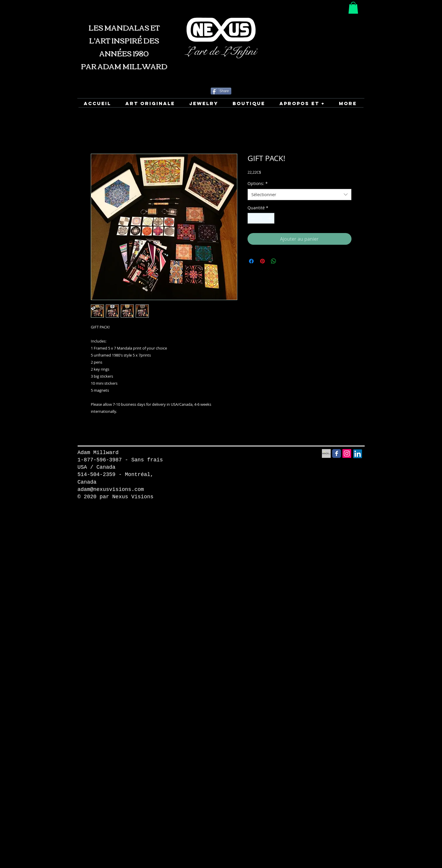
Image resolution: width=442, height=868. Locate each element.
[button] (353, 8)
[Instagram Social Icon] (347, 453)
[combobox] (299, 195)
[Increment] (270, 218)
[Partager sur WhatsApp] (274, 261)
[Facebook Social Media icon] (337, 453)
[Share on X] (285, 261)
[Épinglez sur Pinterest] (262, 261)
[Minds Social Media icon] (326, 453)
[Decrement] (252, 218)
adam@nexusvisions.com (111, 489)
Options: (258, 183)
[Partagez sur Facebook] (251, 261)
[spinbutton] (261, 218)
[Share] (221, 91)
